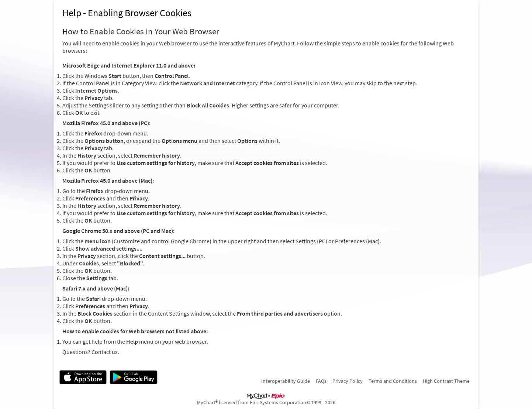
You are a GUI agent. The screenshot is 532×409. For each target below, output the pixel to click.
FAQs (321, 381)
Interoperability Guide (286, 381)
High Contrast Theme (446, 381)
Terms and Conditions (393, 381)
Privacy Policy (348, 381)
